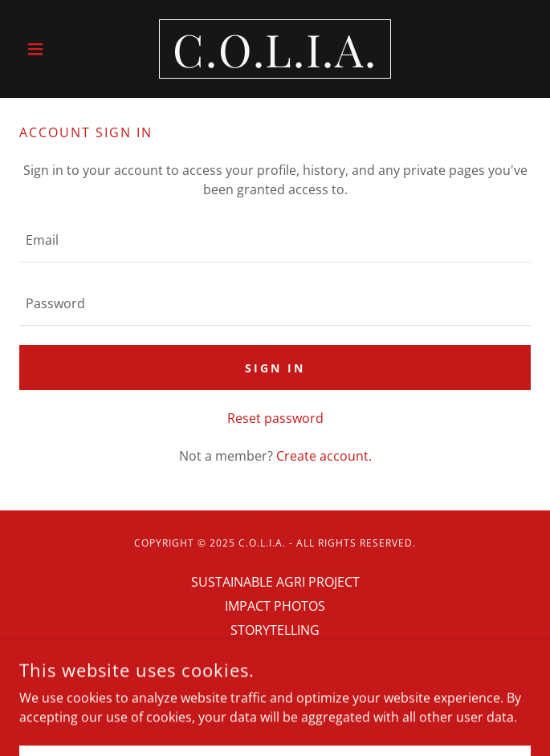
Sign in (275, 368)
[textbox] (275, 240)
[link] (275, 49)
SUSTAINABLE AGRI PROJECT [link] (275, 582)
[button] (58, 49)
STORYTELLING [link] (275, 630)
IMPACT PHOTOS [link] (275, 606)
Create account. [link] (324, 456)
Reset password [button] (275, 418)
